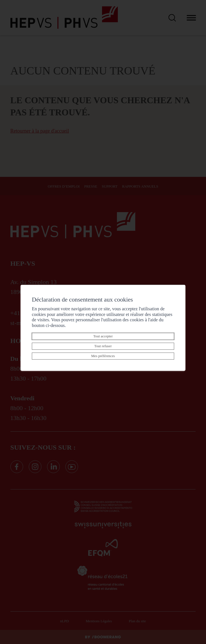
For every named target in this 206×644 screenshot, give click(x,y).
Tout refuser (103, 346)
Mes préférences (103, 356)
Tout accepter (103, 336)
